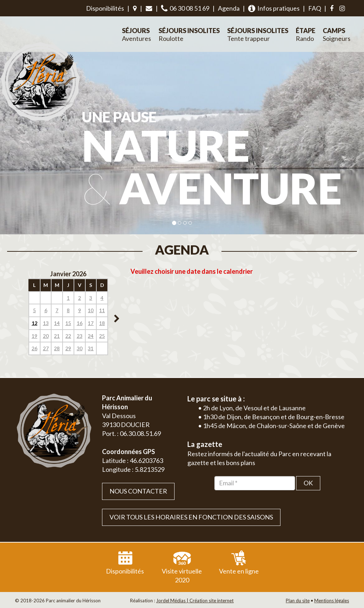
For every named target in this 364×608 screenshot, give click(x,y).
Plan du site (298, 601)
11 (102, 310)
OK (308, 483)
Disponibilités (105, 8)
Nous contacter (138, 491)
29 (68, 348)
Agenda (229, 8)
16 (80, 323)
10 (91, 310)
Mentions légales (332, 601)
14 (57, 323)
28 (57, 348)
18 (102, 323)
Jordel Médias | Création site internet (195, 601)
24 (91, 336)
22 (68, 336)
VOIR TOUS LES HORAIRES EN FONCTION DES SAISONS (191, 517)
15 (68, 323)
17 (91, 323)
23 (80, 336)
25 (102, 336)
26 (34, 348)
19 (34, 336)
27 (46, 348)
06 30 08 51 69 (185, 8)
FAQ (315, 8)
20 (46, 336)
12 (34, 323)
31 (91, 348)
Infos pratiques (274, 8)
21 (57, 336)
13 (46, 323)
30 (80, 348)
